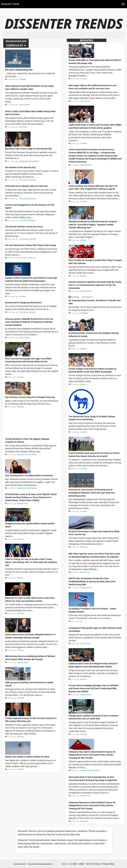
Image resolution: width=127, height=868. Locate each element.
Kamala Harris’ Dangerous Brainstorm (23, 302)
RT (81, 621)
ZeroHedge (84, 313)
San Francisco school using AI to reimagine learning (30, 397)
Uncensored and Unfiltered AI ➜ (16, 43)
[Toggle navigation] (123, 4)
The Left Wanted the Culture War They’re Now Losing (31, 245)
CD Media (23, 79)
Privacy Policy (108, 864)
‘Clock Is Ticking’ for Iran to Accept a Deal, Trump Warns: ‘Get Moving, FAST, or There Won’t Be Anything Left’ (31, 562)
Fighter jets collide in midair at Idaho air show (27, 757)
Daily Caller (23, 127)
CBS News (21, 407)
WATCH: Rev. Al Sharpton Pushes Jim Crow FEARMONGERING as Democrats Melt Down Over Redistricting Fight (92, 581)
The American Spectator (28, 180)
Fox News (23, 296)
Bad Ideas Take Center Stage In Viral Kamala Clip (28, 149)
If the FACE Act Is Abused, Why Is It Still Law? (27, 186)
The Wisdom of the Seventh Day (20, 167)
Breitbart (20, 578)
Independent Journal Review (29, 161)
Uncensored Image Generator (40, 864)
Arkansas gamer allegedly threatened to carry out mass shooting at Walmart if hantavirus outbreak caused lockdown (29, 322)
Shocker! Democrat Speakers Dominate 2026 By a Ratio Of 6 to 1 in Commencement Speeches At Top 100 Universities (95, 285)
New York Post (24, 105)
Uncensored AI (19, 864)
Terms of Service (93, 864)
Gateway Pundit (23, 503)
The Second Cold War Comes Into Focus (24, 227)
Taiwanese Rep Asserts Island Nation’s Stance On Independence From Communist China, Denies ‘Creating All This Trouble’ (92, 755)
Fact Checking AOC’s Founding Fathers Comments (29, 475)
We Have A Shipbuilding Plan (19, 70)
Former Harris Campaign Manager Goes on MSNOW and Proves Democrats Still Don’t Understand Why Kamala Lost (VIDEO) (94, 688)
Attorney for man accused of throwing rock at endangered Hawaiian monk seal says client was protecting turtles (92, 493)
